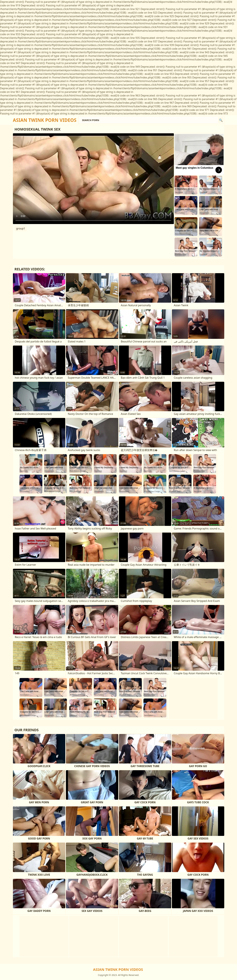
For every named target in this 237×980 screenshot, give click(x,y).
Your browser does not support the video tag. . (93, 179)
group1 (21, 228)
